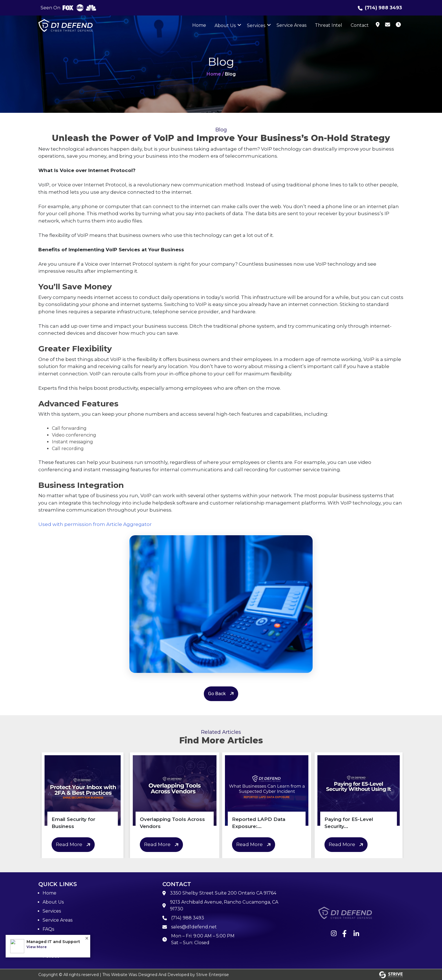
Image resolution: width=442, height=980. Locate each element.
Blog (48, 938)
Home (199, 25)
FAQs (48, 929)
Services (256, 26)
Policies (51, 956)
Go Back (222, 694)
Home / (215, 74)
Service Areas (291, 25)
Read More (74, 845)
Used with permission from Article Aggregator (95, 524)
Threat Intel (329, 25)
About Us (225, 26)
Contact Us (55, 947)
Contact (360, 25)
